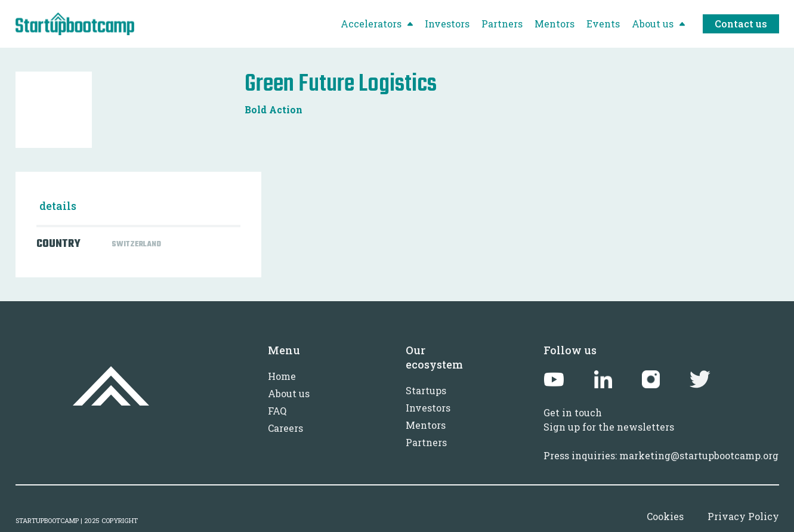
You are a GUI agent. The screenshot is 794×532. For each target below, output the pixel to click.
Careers (285, 428)
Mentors (426, 425)
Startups (426, 390)
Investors (428, 408)
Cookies (665, 516)
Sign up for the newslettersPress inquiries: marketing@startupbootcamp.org (661, 441)
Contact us (741, 24)
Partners (426, 442)
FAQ (277, 411)
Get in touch (573, 412)
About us (289, 393)
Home (282, 376)
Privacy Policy (743, 516)
